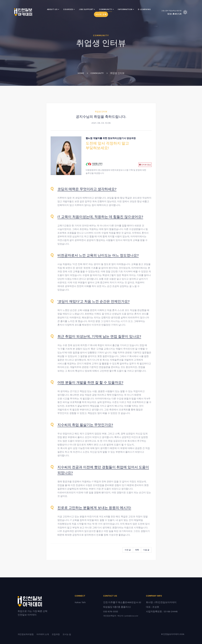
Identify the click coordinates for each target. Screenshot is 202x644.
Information (125, 9)
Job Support (86, 9)
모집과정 (56, 634)
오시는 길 (67, 634)
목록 (137, 550)
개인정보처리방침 (26, 634)
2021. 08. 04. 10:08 (101, 123)
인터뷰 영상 (146, 165)
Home (81, 73)
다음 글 (146, 550)
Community (106, 9)
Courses (68, 9)
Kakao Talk (80, 602)
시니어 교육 (101, 14)
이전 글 (128, 550)
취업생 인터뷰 (101, 112)
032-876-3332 (111, 611)
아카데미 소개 (43, 634)
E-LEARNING (144, 9)
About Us (52, 9)
